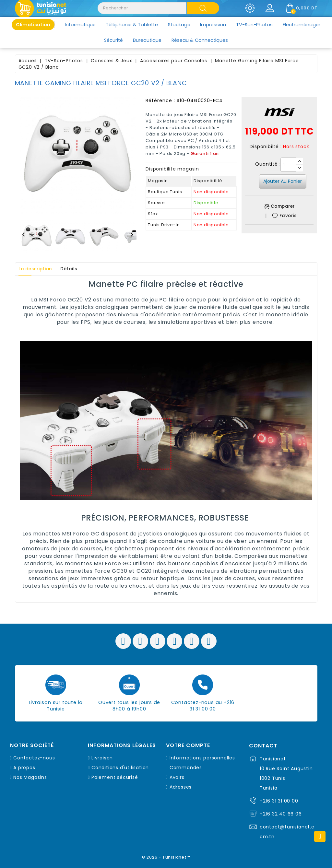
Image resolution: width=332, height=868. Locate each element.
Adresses (181, 787)
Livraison (102, 758)
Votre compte (188, 745)
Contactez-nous (34, 758)
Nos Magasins (30, 777)
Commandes (186, 768)
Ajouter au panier (283, 181)
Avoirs (177, 777)
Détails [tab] (77, 269)
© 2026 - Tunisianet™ (166, 856)
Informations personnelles (202, 758)
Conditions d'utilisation (120, 768)
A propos (24, 768)
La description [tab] (39, 269)
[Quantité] (288, 165)
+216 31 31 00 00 (279, 801)
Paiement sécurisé (115, 777)
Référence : (160, 100)
